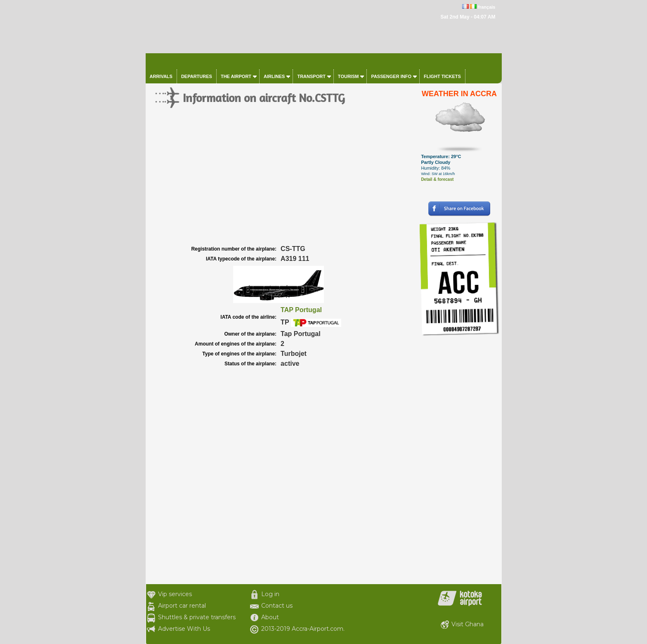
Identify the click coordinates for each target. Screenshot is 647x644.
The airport (236, 76)
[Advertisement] (281, 182)
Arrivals (161, 76)
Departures (197, 76)
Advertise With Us (184, 629)
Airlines (274, 76)
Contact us (277, 606)
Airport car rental (182, 606)
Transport (311, 76)
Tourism (348, 76)
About (270, 617)
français (486, 7)
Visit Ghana (468, 624)
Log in (270, 594)
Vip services (175, 594)
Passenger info (391, 76)
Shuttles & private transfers (197, 617)
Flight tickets (442, 76)
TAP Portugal (301, 310)
